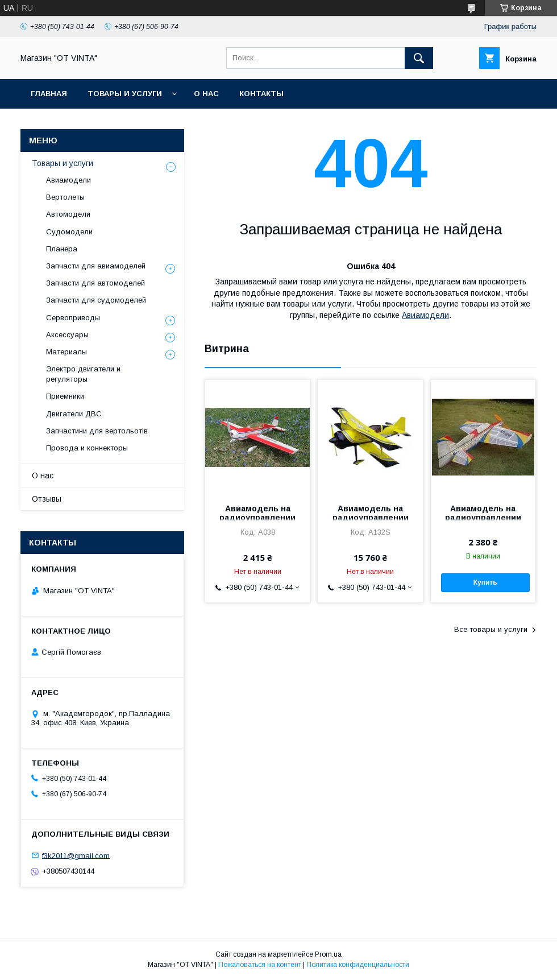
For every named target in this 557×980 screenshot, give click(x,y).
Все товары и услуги (491, 629)
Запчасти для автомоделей (95, 283)
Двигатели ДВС (74, 414)
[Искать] (419, 58)
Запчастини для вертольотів (97, 431)
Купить (485, 582)
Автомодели (68, 214)
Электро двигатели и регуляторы (83, 374)
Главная (49, 94)
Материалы (66, 352)
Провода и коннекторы (87, 448)
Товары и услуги (125, 94)
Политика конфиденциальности (358, 965)
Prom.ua (328, 954)
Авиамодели (425, 315)
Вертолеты (65, 197)
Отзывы (47, 499)
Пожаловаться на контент (260, 965)
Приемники (65, 396)
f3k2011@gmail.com (76, 855)
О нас (206, 94)
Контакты (261, 94)
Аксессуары (67, 335)
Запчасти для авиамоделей (96, 266)
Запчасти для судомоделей (96, 300)
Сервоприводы (73, 318)
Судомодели (69, 232)
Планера (62, 249)
